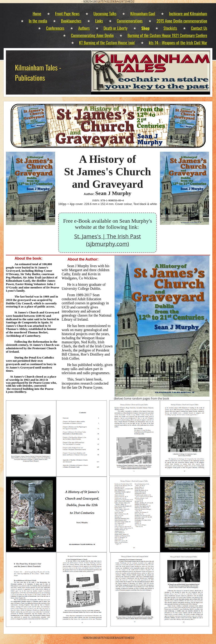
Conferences (55, 28)
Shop (145, 28)
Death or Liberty (116, 28)
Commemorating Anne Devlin (92, 35)
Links (99, 21)
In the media (38, 21)
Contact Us (199, 28)
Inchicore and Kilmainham (188, 14)
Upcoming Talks (105, 14)
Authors (84, 28)
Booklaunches (71, 21)
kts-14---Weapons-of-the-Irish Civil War (178, 43)
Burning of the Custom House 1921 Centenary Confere (167, 35)
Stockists (170, 28)
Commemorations (130, 21)
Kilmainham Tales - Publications (38, 73)
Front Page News (67, 14)
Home (37, 14)
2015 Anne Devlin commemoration (182, 21)
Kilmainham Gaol (143, 14)
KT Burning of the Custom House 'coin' (107, 43)
